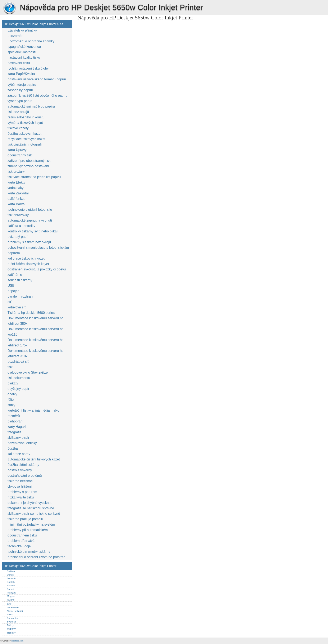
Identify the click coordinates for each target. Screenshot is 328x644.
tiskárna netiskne (20, 481)
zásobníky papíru (20, 90)
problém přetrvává (21, 541)
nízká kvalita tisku (21, 497)
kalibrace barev (19, 454)
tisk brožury (16, 172)
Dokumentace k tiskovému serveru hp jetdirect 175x (36, 343)
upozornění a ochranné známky (31, 41)
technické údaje (19, 546)
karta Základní (18, 193)
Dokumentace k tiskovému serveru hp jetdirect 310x (36, 353)
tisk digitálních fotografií (25, 144)
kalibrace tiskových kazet (26, 258)
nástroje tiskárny (20, 470)
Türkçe (10, 625)
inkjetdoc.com (17, 641)
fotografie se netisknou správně (31, 508)
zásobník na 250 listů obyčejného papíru (37, 96)
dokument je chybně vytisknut (29, 503)
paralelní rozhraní (21, 296)
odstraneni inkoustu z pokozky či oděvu (37, 269)
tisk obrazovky (18, 215)
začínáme (15, 275)
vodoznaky (16, 188)
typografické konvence (24, 47)
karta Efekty (16, 182)
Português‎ (12, 618)
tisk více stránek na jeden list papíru (34, 177)
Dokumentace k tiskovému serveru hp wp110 (36, 332)
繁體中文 (12, 633)
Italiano (11, 600)
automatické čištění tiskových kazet (34, 459)
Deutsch (11, 578)
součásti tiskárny (20, 280)
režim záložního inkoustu (26, 117)
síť (9, 302)
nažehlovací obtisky (22, 443)
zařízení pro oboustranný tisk (29, 161)
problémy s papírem (22, 492)
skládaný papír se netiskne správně (34, 514)
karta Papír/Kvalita (21, 74)
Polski (10, 615)
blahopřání (15, 421)
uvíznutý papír (18, 237)
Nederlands (13, 607)
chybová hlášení (20, 486)
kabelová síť (17, 307)
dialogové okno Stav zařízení (29, 372)
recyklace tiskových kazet (26, 139)
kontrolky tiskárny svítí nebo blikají (33, 231)
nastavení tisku (19, 63)
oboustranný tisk (20, 155)
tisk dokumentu (19, 378)
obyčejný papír (18, 389)
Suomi (10, 589)
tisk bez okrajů (18, 112)
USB (11, 286)
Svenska (11, 622)
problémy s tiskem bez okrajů (29, 242)
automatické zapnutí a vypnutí (30, 220)
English (11, 582)
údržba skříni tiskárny (23, 465)
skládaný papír (18, 438)
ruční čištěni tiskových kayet (28, 264)
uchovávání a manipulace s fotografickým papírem (38, 250)
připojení (14, 291)
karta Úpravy (17, 150)
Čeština (11, 571)
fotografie (15, 432)
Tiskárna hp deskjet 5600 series (31, 313)
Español (11, 586)
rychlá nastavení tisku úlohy (28, 68)
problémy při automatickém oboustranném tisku (28, 533)
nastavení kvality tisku (24, 58)
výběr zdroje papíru (22, 85)
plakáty (13, 383)
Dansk (10, 575)
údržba (13, 448)
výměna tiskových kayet (25, 123)
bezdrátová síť (18, 362)
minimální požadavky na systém (31, 524)
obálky (12, 394)
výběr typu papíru (20, 101)
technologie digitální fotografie (30, 210)
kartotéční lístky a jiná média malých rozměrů (34, 413)
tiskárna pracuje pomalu (25, 519)
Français (11, 593)
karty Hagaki (17, 427)
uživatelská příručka (22, 30)
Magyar (11, 596)
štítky (11, 405)
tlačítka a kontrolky (21, 226)
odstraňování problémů (25, 476)
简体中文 (12, 629)
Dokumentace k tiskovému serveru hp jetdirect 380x (36, 321)
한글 (9, 603)
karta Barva (16, 204)
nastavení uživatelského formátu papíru (37, 79)
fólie (11, 400)
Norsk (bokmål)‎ (15, 611)
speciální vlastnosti (22, 52)
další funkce (16, 199)
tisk (10, 367)
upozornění (16, 36)
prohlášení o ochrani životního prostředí (37, 557)
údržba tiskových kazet (24, 134)
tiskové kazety (18, 128)
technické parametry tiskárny (29, 552)
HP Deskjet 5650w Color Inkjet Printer (9, 8)
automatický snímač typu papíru (31, 106)
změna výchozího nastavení (28, 166)
